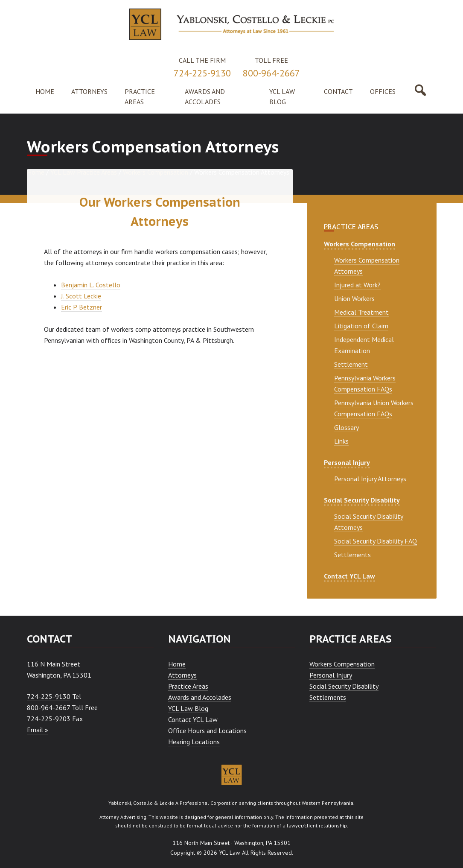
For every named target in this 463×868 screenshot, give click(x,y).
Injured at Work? (357, 285)
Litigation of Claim (361, 326)
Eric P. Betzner (82, 307)
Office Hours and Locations (207, 731)
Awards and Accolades (200, 697)
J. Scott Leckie (81, 296)
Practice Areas (188, 686)
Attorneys (182, 675)
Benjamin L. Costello (91, 285)
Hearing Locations (194, 742)
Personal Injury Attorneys (370, 479)
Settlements (352, 555)
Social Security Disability (362, 500)
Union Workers (354, 298)
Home (177, 664)
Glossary (347, 427)
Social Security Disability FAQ (376, 541)
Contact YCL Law (349, 576)
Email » (38, 730)
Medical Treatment (361, 312)
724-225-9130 (202, 73)
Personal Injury (347, 462)
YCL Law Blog (188, 708)
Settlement (351, 364)
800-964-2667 (271, 73)
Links (341, 441)
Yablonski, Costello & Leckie (141, 803)
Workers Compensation (360, 244)
